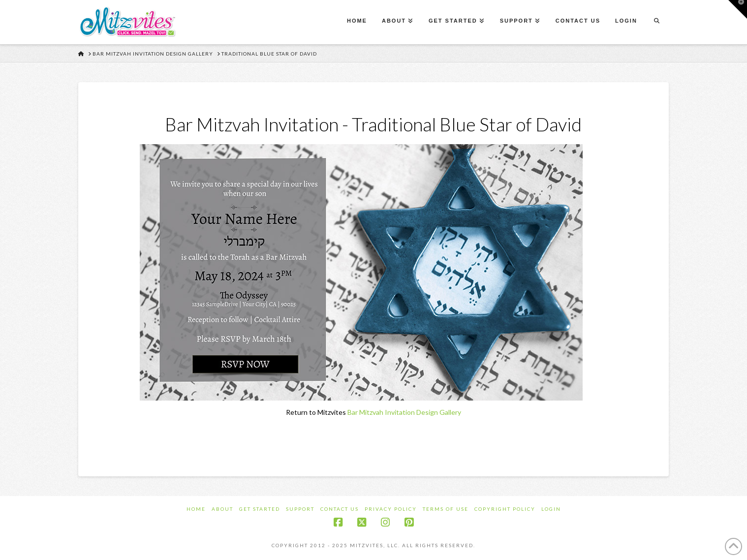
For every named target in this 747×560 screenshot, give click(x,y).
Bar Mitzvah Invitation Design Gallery (404, 412)
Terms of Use (446, 509)
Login (551, 509)
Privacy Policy (391, 509)
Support (300, 509)
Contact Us (340, 509)
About (222, 509)
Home (196, 509)
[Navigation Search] (656, 22)
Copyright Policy (505, 509)
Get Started (260, 509)
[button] (738, 9)
